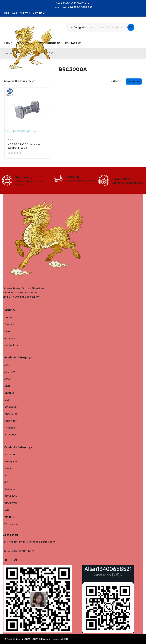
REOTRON (11, 496)
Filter (136, 81)
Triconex (10, 428)
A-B (7, 510)
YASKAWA (10, 435)
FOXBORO (11, 455)
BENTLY (9, 393)
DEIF (7, 400)
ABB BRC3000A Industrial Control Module (24, 146)
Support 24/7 (121, 179)
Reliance (10, 489)
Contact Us (39, 13)
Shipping (73, 177)
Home (8, 317)
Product (9, 324)
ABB (15, 13)
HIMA (8, 469)
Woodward (11, 524)
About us (25, 13)
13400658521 (32, 293)
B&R (7, 386)
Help (7, 13)
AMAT (8, 379)
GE (6, 482)
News (8, 331)
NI (6, 476)
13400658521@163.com (77, 3)
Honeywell (11, 462)
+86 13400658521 (80, 7)
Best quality (24, 177)
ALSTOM (10, 372)
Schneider (11, 421)
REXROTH (11, 414)
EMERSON (11, 407)
